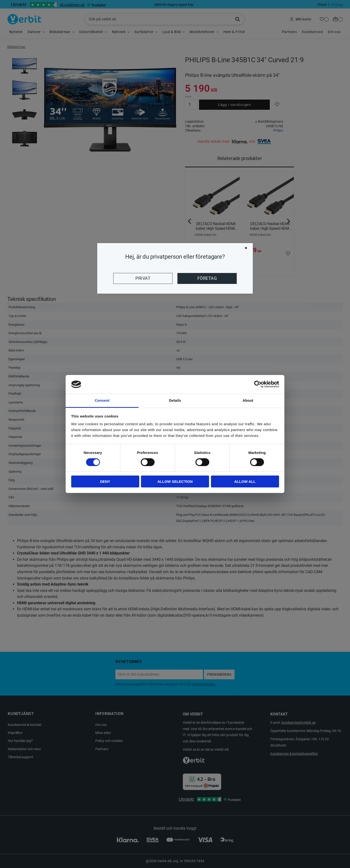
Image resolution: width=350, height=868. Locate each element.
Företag (207, 278)
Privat (143, 278)
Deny (105, 481)
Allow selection (175, 481)
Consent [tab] (102, 400)
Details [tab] (175, 400)
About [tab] (248, 400)
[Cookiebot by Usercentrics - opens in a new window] (258, 384)
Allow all (245, 481)
